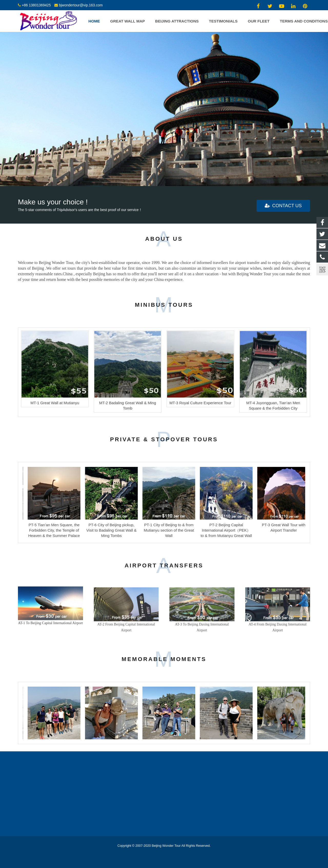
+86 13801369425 (36, 5)
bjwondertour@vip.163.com (81, 5)
